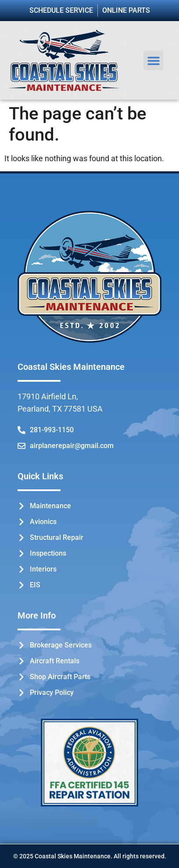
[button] (153, 60)
